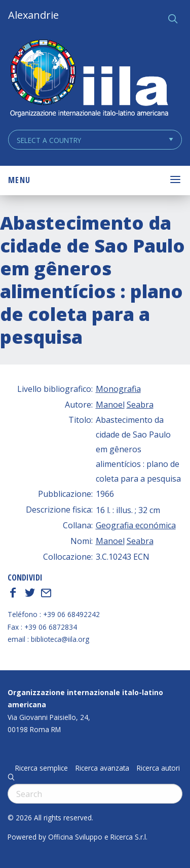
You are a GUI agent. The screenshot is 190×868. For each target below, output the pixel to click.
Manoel (110, 405)
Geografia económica (136, 525)
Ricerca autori (158, 768)
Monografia (118, 389)
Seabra (140, 405)
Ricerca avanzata (102, 768)
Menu (19, 180)
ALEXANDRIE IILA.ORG (89, 79)
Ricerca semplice (42, 768)
